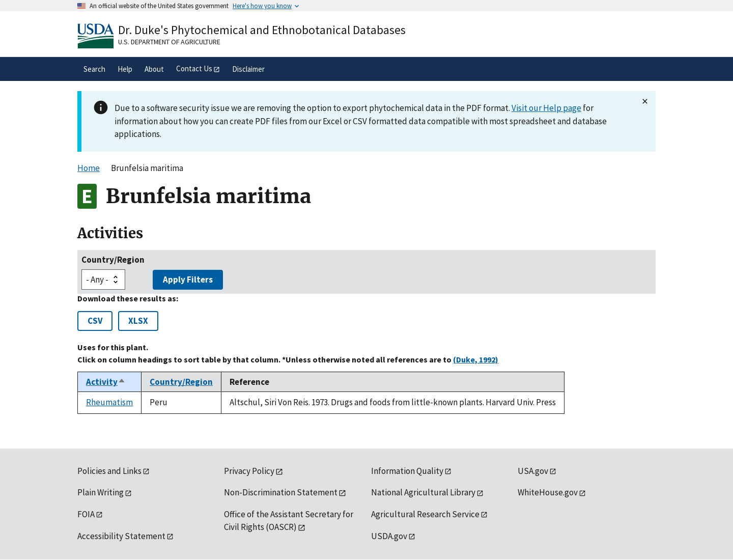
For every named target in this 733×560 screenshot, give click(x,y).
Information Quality (407, 471)
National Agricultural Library (423, 492)
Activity (106, 382)
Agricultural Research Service (425, 514)
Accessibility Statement (121, 536)
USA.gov (533, 471)
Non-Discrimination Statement (281, 492)
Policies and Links (109, 471)
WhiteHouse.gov (548, 492)
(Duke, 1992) (476, 359)
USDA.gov (389, 536)
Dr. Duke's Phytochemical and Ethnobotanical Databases (262, 30)
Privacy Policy (249, 471)
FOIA (86, 514)
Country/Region (113, 260)
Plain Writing (101, 492)
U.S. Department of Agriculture (169, 42)
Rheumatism (109, 402)
